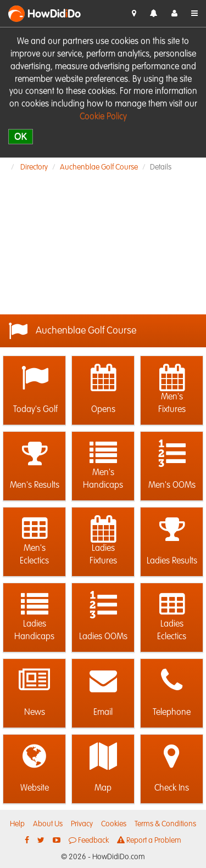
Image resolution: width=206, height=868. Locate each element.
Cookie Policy (103, 117)
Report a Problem (149, 840)
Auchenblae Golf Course (99, 167)
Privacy (82, 824)
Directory (34, 167)
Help (17, 824)
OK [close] (21, 136)
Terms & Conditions (165, 824)
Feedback (89, 840)
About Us (48, 824)
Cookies (114, 824)
